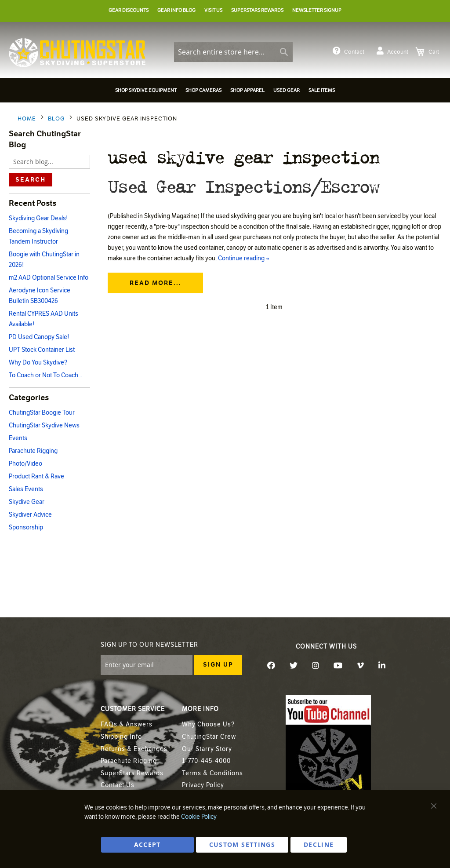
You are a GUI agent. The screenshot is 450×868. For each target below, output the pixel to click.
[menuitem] (146, 90)
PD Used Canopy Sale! (39, 337)
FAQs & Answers (127, 724)
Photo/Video (25, 464)
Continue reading (243, 259)
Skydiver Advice (30, 515)
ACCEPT (147, 844)
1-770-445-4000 (206, 761)
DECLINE (319, 844)
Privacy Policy (203, 785)
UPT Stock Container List (42, 350)
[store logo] (77, 53)
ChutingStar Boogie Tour (42, 413)
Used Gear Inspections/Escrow (243, 186)
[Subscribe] (218, 665)
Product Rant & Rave (36, 476)
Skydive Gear (27, 502)
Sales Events (26, 489)
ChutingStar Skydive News (44, 425)
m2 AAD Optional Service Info (49, 278)
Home (28, 119)
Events (18, 438)
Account (392, 51)
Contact (348, 51)
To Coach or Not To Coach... (45, 375)
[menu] (225, 92)
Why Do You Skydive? (38, 363)
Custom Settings (242, 844)
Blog (57, 119)
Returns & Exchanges (134, 749)
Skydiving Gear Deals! (38, 218)
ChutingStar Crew (209, 737)
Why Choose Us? (208, 724)
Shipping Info (121, 737)
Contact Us (118, 785)
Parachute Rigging (33, 451)
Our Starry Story (207, 749)
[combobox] (233, 52)
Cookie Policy (199, 817)
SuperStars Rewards (132, 773)
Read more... (156, 283)
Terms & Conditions (212, 773)
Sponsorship (26, 527)
